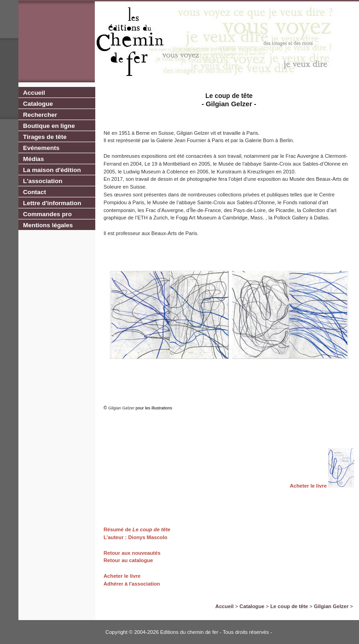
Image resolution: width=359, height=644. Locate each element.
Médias (34, 159)
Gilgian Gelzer (331, 606)
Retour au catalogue (128, 560)
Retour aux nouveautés (132, 553)
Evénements (41, 148)
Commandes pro (47, 214)
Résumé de (117, 529)
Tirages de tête (45, 137)
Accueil (34, 93)
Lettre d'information (52, 203)
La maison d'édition (52, 170)
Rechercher (40, 115)
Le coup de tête (151, 529)
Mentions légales (48, 225)
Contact (35, 192)
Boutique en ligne (49, 126)
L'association (43, 181)
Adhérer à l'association (132, 584)
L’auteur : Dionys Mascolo (136, 537)
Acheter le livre (308, 486)
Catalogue (38, 104)
